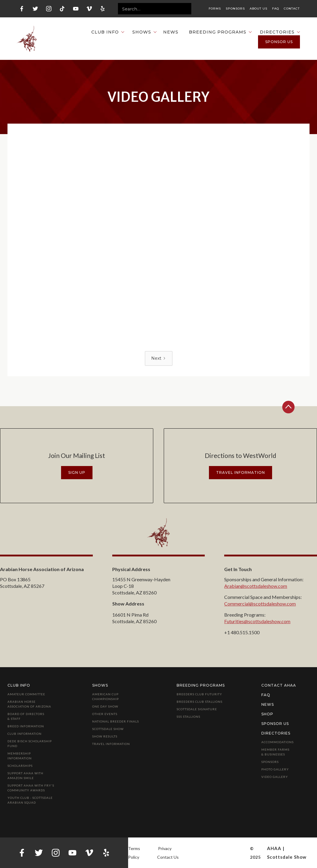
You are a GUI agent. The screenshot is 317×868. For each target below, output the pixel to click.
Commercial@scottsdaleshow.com (260, 604)
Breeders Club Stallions (200, 702)
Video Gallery (275, 777)
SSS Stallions (188, 717)
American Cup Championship (106, 696)
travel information (241, 472)
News (171, 32)
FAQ (276, 9)
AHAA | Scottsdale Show (287, 853)
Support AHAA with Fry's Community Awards (31, 788)
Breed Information (26, 726)
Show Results (105, 736)
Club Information (25, 734)
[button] (105, 32)
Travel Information (111, 744)
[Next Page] (159, 358)
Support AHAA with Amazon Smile (25, 776)
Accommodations (277, 742)
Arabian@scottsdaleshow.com (256, 586)
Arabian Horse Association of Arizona (29, 704)
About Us (258, 9)
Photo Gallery (275, 769)
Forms (215, 9)
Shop (267, 714)
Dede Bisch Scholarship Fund (30, 743)
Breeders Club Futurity (199, 694)
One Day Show (105, 706)
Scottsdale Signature (197, 709)
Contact (292, 9)
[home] (27, 39)
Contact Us (168, 857)
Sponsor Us (275, 724)
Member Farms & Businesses (275, 752)
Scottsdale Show (108, 729)
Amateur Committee (26, 694)
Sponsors (235, 9)
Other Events (105, 714)
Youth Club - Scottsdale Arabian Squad (30, 800)
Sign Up (77, 472)
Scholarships (20, 766)
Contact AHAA (279, 685)
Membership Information (20, 756)
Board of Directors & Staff (26, 716)
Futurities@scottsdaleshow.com (257, 621)
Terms (134, 848)
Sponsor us (279, 42)
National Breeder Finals (116, 721)
